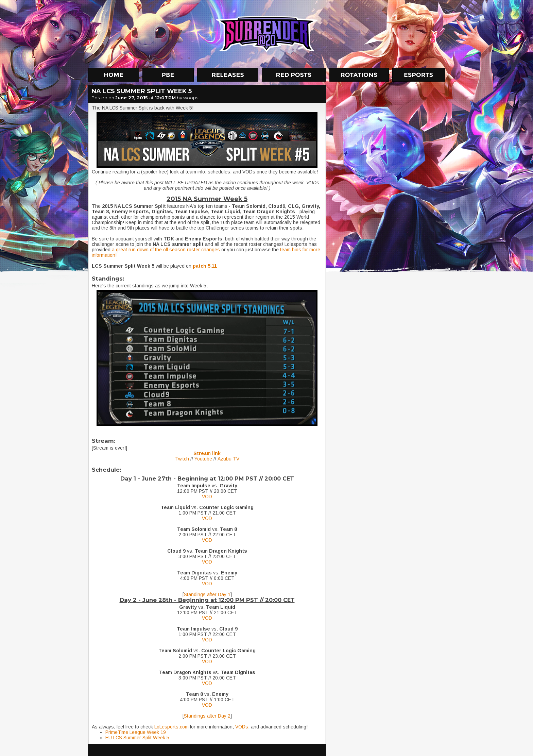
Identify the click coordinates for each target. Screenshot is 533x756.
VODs (242, 727)
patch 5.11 (205, 266)
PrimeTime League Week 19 (136, 732)
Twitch (182, 459)
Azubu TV (228, 459)
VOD (207, 497)
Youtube (203, 459)
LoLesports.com (171, 727)
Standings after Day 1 (207, 594)
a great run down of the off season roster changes (166, 250)
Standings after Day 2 (207, 716)
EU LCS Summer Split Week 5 (137, 738)
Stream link (207, 453)
